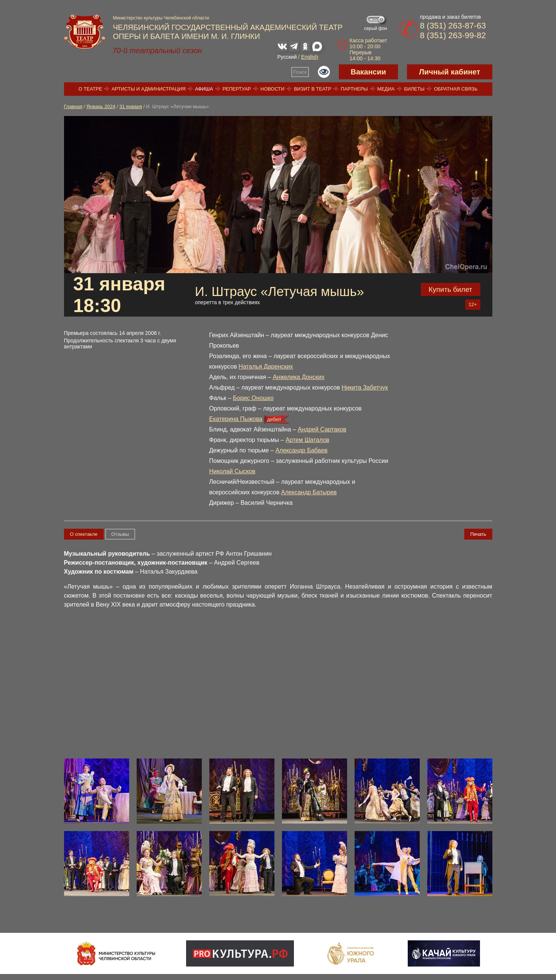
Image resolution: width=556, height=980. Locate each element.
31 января (131, 106)
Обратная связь (456, 89)
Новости (273, 89)
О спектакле (84, 534)
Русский (287, 57)
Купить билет (451, 289)
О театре (90, 89)
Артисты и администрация (149, 89)
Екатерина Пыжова (236, 419)
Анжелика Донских (298, 377)
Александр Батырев (309, 492)
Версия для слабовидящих (324, 72)
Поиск (300, 72)
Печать (478, 534)
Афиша (204, 89)
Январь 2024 (101, 106)
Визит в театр (313, 89)
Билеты (414, 89)
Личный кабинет (449, 72)
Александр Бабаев (302, 450)
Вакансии (369, 72)
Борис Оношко (253, 398)
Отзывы (120, 534)
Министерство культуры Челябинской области (161, 18)
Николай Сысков (232, 471)
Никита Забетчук (365, 387)
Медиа (386, 89)
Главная (73, 106)
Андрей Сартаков (322, 429)
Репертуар (237, 89)
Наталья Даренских (266, 367)
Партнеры (354, 89)
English (310, 57)
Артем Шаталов (308, 440)
